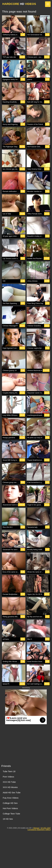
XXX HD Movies (10, 787)
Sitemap (36, 828)
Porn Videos (8, 777)
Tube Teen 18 (9, 771)
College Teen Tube (11, 814)
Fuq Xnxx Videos (11, 798)
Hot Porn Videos (10, 808)
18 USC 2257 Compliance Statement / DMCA (39, 829)
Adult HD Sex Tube (12, 792)
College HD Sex (10, 803)
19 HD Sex (8, 819)
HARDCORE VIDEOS (19, 4)
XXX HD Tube (9, 782)
